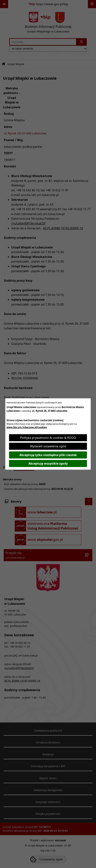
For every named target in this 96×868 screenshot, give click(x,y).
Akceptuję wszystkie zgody (48, 463)
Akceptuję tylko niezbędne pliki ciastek (48, 455)
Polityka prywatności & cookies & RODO (48, 438)
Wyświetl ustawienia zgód (48, 446)
